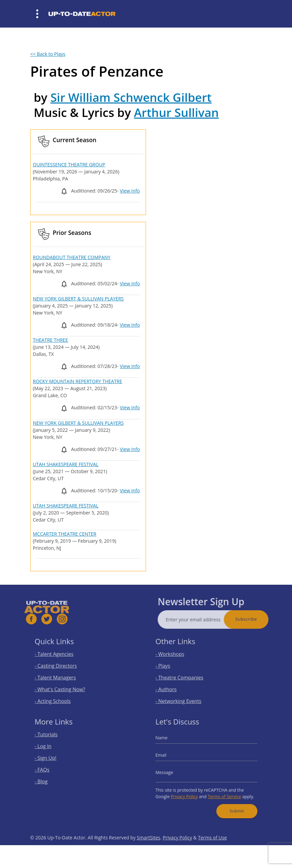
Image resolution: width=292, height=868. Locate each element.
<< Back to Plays (48, 54)
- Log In (50, 750)
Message (171, 772)
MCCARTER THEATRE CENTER (65, 534)
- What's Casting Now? (64, 686)
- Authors (172, 686)
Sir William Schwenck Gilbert (131, 97)
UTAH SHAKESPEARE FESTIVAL (66, 464)
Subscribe (258, 619)
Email (168, 757)
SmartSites (149, 849)
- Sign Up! (52, 759)
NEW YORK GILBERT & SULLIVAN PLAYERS (78, 299)
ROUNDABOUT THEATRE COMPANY (72, 257)
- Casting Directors (60, 667)
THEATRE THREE (51, 340)
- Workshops (176, 656)
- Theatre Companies (184, 676)
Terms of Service (222, 792)
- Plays (170, 667)
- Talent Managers (60, 676)
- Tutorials (52, 739)
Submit (232, 804)
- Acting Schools (58, 696)
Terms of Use (212, 849)
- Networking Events (183, 696)
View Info (130, 191)
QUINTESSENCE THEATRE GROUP (69, 164)
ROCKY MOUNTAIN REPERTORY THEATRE (78, 381)
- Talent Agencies (59, 656)
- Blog (48, 779)
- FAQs (49, 769)
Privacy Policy (188, 792)
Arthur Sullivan (176, 112)
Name (168, 742)
